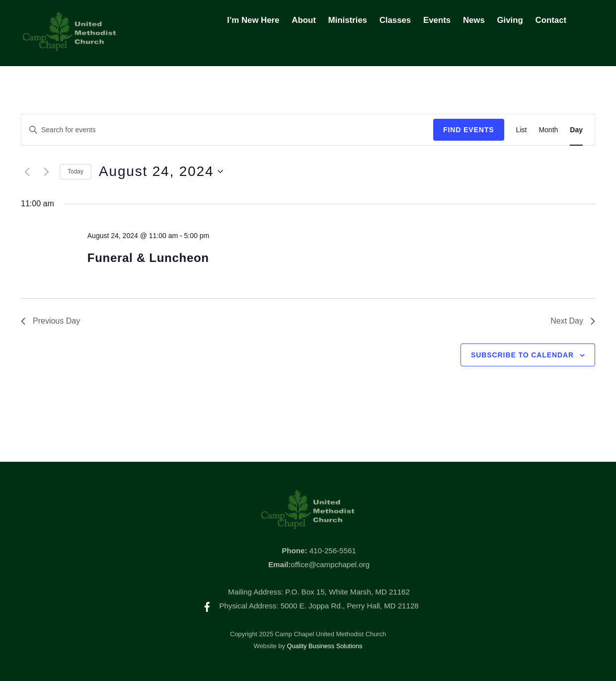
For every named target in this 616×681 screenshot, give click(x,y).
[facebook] (207, 606)
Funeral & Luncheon (148, 258)
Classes (395, 20)
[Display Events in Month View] (548, 130)
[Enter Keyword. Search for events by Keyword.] (227, 130)
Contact (551, 20)
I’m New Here (253, 20)
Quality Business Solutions (324, 646)
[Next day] (46, 171)
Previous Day (50, 321)
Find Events (469, 130)
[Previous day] (27, 171)
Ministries (348, 20)
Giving (510, 20)
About (304, 20)
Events (437, 20)
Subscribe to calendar (522, 355)
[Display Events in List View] (522, 130)
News (474, 20)
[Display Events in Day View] (576, 130)
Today (76, 171)
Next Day (573, 321)
